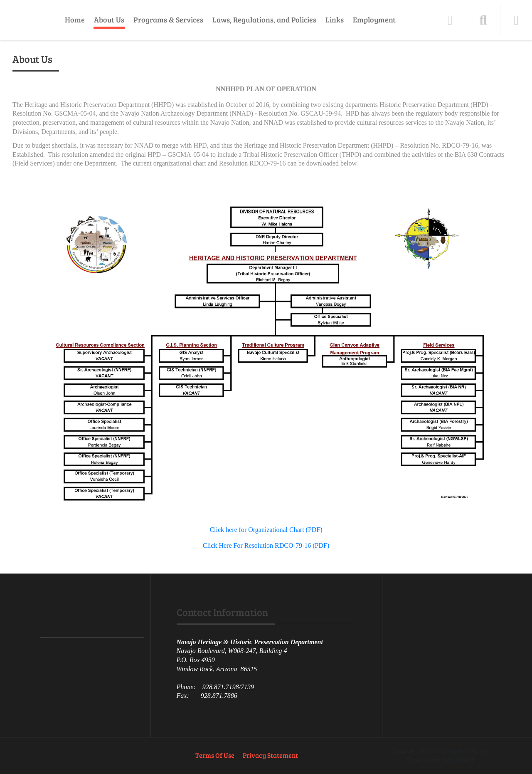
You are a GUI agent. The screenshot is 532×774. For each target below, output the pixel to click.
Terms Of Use (215, 755)
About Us (109, 20)
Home (75, 20)
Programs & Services (168, 20)
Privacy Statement (270, 755)
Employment (374, 20)
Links (335, 20)
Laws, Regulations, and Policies (264, 20)
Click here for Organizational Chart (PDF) (266, 530)
